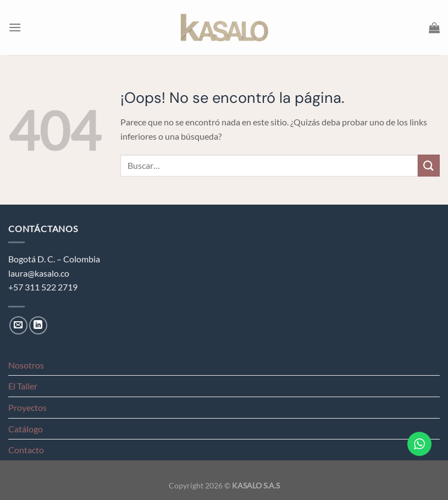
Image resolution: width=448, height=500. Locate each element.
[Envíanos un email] (18, 325)
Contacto (26, 450)
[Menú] (15, 27)
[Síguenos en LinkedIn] (38, 325)
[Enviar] (429, 165)
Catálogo (26, 429)
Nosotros (26, 365)
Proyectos (27, 407)
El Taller (23, 386)
